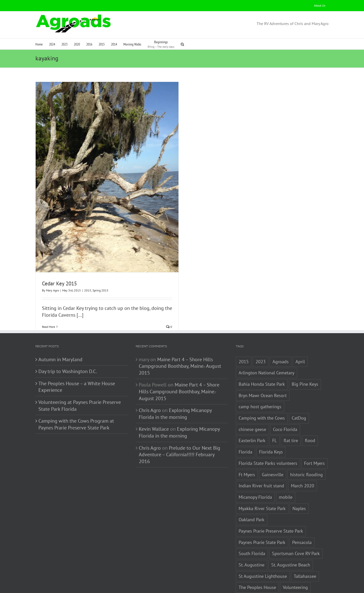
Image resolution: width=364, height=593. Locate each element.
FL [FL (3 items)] (275, 416)
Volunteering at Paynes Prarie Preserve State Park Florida (80, 381)
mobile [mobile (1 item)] (286, 472)
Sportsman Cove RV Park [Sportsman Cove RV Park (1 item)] (296, 529)
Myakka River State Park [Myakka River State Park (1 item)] (262, 484)
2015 (88, 290)
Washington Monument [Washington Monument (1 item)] (300, 574)
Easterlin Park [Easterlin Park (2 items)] (252, 416)
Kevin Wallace (154, 404)
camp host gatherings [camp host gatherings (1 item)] (260, 382)
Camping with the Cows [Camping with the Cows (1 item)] (262, 393)
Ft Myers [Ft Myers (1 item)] (247, 450)
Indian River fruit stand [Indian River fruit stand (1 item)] (261, 461)
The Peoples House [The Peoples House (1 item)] (257, 563)
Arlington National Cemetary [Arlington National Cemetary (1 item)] (266, 348)
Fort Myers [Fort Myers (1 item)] (314, 438)
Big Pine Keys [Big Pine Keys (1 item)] (305, 359)
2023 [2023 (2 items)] (261, 337)
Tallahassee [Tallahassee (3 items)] (305, 551)
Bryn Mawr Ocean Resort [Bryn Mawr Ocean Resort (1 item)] (263, 371)
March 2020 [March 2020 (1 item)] (303, 461)
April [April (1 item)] (300, 337)
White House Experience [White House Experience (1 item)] (263, 585)
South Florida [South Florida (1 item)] (252, 529)
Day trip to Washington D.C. (68, 347)
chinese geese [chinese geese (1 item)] (252, 405)
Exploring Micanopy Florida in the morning (175, 389)
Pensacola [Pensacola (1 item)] (302, 518)
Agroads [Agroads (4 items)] (281, 337)
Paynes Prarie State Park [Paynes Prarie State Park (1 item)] (262, 518)
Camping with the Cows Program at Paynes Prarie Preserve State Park (76, 400)
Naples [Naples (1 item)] (299, 484)
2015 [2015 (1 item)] (244, 337)
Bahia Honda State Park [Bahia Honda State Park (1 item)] (262, 359)
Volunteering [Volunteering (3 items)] (295, 563)
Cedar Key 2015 (59, 283)
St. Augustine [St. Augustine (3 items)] (252, 540)
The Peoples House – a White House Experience (77, 362)
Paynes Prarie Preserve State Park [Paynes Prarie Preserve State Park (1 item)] (271, 506)
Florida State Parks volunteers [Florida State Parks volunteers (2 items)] (268, 438)
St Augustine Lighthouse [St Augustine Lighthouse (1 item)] (263, 551)
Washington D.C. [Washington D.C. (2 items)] (255, 574)
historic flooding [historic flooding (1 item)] (306, 450)
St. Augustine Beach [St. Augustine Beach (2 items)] (291, 540)
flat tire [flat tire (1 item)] (291, 416)
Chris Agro (150, 385)
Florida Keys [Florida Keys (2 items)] (271, 427)
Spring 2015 (100, 290)
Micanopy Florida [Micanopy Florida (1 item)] (255, 472)
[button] (182, 44)
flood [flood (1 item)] (310, 416)
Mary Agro (52, 290)
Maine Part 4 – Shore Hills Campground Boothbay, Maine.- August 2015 (180, 341)
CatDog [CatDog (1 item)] (299, 393)
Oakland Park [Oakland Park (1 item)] (252, 495)
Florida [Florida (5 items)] (245, 427)
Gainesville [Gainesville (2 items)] (273, 450)
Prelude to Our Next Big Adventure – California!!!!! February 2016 (179, 430)
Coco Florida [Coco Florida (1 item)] (285, 405)
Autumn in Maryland (60, 335)
